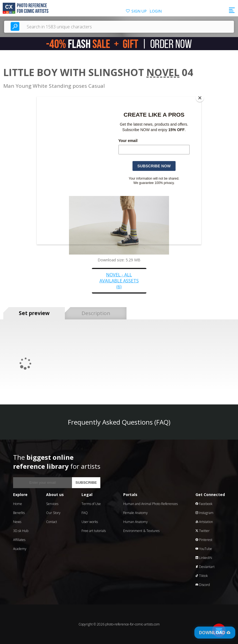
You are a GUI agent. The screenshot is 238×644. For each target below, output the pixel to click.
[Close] (200, 98)
